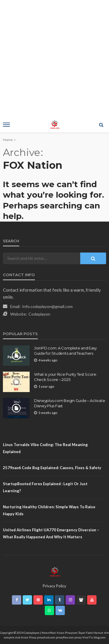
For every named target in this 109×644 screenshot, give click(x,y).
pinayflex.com (65, 637)
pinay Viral (82, 637)
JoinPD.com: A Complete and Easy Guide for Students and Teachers (65, 351)
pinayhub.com (46, 637)
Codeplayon (39, 314)
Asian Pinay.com (67, 633)
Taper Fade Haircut (91, 633)
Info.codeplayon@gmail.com (47, 306)
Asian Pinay (29, 637)
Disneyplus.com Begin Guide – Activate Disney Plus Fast (69, 403)
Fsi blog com (97, 637)
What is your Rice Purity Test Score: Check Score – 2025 (66, 377)
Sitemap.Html (19, 427)
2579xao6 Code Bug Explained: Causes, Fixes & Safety (52, 468)
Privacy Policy (54, 586)
